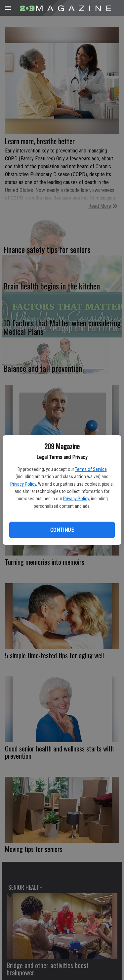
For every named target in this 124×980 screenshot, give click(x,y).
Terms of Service (91, 469)
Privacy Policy (23, 484)
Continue (62, 530)
